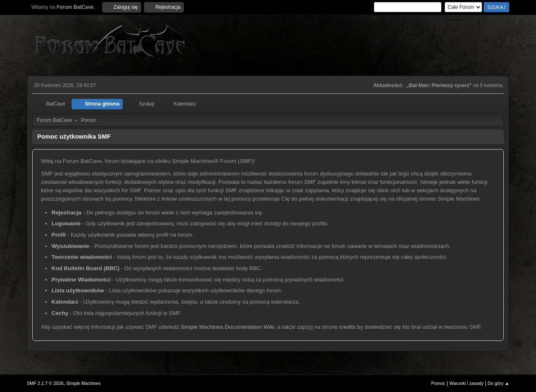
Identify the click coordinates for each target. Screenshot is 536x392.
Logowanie (66, 223)
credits (347, 327)
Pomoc (438, 383)
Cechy (60, 313)
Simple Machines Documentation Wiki (227, 327)
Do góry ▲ (499, 383)
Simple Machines (83, 383)
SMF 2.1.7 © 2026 (45, 383)
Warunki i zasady (466, 383)
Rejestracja (66, 213)
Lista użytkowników (78, 290)
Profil (59, 235)
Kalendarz (65, 302)
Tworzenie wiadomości (82, 257)
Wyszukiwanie (70, 246)
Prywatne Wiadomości (81, 280)
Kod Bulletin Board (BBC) (85, 268)
